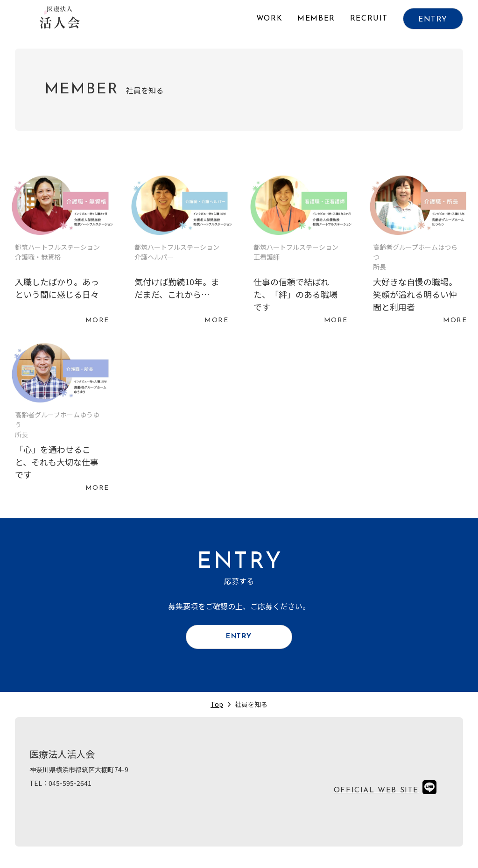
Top (217, 711)
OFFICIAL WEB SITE (376, 797)
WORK (269, 19)
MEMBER (316, 19)
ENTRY (433, 20)
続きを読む (60, 252)
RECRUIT (369, 19)
